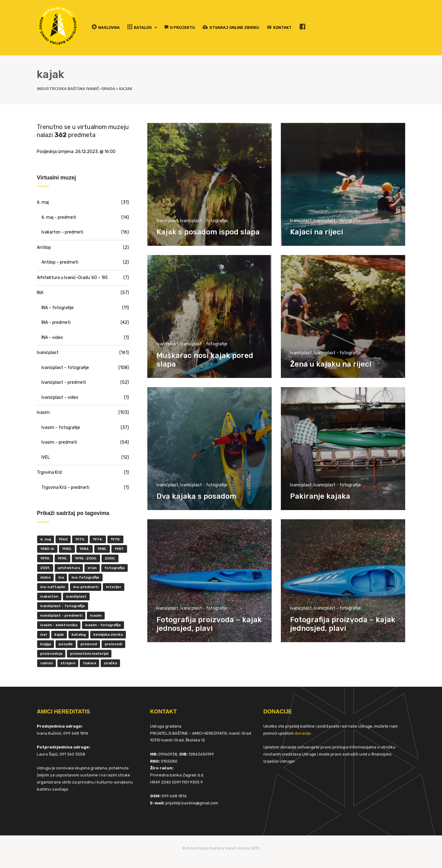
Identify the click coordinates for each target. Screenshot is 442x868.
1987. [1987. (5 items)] (119, 549)
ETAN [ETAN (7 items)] (92, 568)
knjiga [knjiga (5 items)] (46, 644)
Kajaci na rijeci (317, 232)
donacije (303, 733)
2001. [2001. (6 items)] (45, 568)
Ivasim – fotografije (61, 428)
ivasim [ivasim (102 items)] (96, 615)
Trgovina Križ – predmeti (65, 487)
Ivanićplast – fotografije (65, 368)
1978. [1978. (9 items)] (115, 539)
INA (40, 293)
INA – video (52, 338)
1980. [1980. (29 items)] (67, 549)
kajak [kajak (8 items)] (59, 634)
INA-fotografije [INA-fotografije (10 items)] (85, 577)
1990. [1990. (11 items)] (45, 558)
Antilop (44, 247)
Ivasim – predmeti (59, 442)
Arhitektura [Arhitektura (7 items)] (69, 568)
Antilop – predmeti (60, 262)
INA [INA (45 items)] (61, 577)
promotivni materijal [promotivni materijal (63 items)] (89, 654)
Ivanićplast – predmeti (64, 382)
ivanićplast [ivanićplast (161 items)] (76, 596)
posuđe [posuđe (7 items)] (66, 644)
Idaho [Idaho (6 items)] (45, 577)
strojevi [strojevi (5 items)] (68, 663)
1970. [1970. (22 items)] (80, 539)
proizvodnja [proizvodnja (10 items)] (51, 654)
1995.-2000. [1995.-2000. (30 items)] (86, 558)
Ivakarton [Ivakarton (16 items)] (49, 596)
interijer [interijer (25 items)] (114, 587)
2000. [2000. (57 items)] (110, 558)
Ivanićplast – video (60, 397)
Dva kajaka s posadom (196, 496)
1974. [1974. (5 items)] (98, 539)
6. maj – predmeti (59, 217)
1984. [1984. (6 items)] (85, 549)
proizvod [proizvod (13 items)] (89, 644)
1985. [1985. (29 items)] (102, 549)
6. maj (43, 202)
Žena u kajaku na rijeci (331, 364)
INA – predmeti (56, 322)
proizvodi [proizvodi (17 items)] (113, 644)
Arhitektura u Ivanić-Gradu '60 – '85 (72, 278)
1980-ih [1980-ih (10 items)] (47, 549)
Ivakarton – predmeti (62, 232)
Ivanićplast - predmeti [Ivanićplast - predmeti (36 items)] (61, 615)
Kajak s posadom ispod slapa (208, 232)
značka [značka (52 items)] (110, 663)
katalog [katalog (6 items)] (79, 634)
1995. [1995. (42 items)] (62, 558)
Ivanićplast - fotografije (204, 221)
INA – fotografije (58, 308)
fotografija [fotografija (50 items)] (114, 568)
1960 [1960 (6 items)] (63, 539)
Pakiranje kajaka (320, 496)
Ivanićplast (167, 221)
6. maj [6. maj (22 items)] (46, 539)
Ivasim (43, 412)
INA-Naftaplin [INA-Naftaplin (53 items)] (53, 587)
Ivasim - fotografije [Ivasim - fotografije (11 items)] (103, 625)
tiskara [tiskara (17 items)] (89, 663)
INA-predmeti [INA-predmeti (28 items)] (86, 587)
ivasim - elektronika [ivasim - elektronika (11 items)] (59, 625)
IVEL (46, 457)
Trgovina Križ (49, 472)
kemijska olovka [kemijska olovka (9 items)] (108, 634)
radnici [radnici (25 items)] (47, 663)
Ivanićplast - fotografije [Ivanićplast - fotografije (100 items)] (63, 606)
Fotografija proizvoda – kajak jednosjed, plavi (209, 624)
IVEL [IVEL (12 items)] (43, 634)
